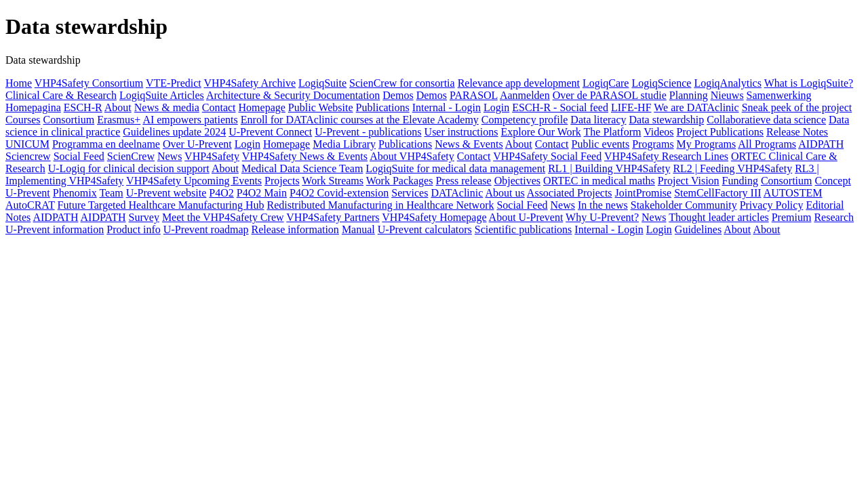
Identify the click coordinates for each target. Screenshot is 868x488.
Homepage (262, 107)
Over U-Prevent (197, 144)
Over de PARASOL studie (610, 95)
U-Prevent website (166, 193)
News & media (167, 107)
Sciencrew (28, 156)
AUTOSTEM (793, 193)
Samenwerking (779, 95)
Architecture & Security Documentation (293, 95)
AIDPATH (821, 144)
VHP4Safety (212, 156)
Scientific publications (524, 229)
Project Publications (720, 132)
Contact (219, 107)
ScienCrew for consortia (402, 83)
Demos (398, 95)
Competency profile (525, 120)
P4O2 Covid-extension (339, 193)
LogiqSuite (322, 83)
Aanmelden (525, 95)
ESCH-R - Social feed (560, 107)
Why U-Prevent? (602, 217)
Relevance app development (519, 83)
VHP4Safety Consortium (89, 83)
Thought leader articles (719, 217)
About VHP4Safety (412, 156)
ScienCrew (131, 156)
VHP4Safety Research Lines (666, 156)
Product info (134, 229)
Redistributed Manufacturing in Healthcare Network (380, 205)
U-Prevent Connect (270, 132)
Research (834, 217)
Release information (295, 229)
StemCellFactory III (717, 193)
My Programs (707, 144)
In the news (603, 205)
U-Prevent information (55, 229)
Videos (658, 132)
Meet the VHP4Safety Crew (223, 217)
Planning (689, 95)
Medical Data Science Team (302, 168)
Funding (740, 181)
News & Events (469, 144)
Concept (833, 181)
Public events (601, 144)
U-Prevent (28, 193)
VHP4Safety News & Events (305, 156)
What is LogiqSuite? (809, 83)
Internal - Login (447, 107)
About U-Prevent (526, 217)
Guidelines (698, 229)
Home (19, 83)
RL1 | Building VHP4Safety (609, 168)
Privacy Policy (772, 205)
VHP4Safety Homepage (434, 217)
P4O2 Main (262, 193)
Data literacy (598, 120)
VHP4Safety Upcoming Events (194, 181)
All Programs (767, 144)
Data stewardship (667, 120)
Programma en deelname (106, 144)
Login (496, 107)
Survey (144, 217)
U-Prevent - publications (368, 132)
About (118, 107)
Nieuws (727, 95)
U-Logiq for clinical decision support (129, 168)
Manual (358, 229)
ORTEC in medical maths (599, 181)
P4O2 (221, 193)
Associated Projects (570, 193)
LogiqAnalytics (728, 83)
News (170, 156)
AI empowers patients (190, 120)
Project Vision (689, 181)
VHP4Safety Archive (250, 83)
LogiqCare (606, 83)
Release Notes (797, 132)
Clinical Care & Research (61, 95)
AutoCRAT (30, 205)
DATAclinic (457, 193)
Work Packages (400, 181)
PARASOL (474, 95)
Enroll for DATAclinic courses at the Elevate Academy (360, 120)
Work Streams (333, 181)
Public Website (321, 107)
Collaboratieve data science (766, 120)
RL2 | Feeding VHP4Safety (732, 168)
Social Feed (79, 156)
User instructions (461, 132)
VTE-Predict (174, 83)
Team (111, 193)
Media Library (344, 144)
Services (410, 193)
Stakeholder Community (684, 205)
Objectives (517, 181)
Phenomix (75, 193)
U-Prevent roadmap (206, 229)
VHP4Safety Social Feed (547, 156)
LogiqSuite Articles (162, 95)
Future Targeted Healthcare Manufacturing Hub (161, 205)
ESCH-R (83, 107)
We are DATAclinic (696, 107)
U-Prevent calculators (425, 229)
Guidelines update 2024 (174, 132)
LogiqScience (661, 83)
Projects (282, 181)
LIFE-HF (631, 107)
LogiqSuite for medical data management (455, 168)
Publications (383, 107)
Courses (23, 120)
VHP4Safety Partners (333, 217)
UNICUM (27, 144)
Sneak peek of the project (797, 107)
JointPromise (644, 193)
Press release (463, 181)
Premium (792, 217)
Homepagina (33, 107)
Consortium (69, 120)
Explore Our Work (540, 132)
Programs (653, 144)
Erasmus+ (119, 120)
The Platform (613, 132)
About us (505, 193)
